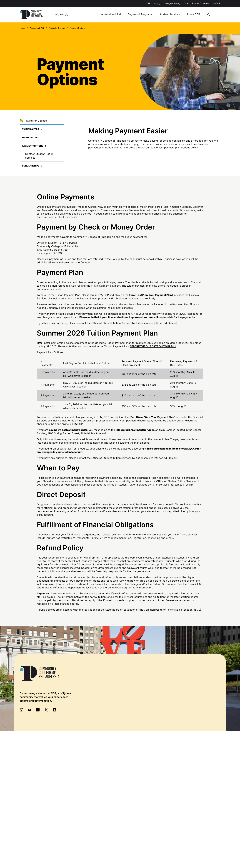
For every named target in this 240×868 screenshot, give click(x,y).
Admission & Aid (114, 15)
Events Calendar (201, 3)
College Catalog (172, 3)
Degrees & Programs (143, 15)
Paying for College (57, 28)
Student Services (172, 15)
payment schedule (70, 478)
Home (22, 28)
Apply (157, 3)
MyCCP (216, 3)
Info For (58, 15)
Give (186, 3)
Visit (148, 3)
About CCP (195, 15)
